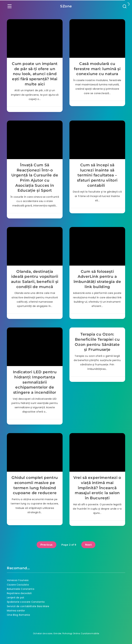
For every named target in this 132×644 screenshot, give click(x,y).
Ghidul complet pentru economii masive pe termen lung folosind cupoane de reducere (35, 485)
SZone (66, 6)
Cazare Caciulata (18, 585)
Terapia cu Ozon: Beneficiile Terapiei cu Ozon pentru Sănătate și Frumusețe (97, 342)
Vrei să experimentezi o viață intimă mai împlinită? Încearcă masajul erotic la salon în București (97, 488)
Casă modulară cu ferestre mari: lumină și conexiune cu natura (97, 69)
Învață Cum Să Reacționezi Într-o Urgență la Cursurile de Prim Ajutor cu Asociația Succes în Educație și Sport (35, 178)
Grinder (57, 633)
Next (88, 545)
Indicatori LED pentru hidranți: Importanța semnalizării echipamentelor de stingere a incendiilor (35, 382)
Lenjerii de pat (16, 598)
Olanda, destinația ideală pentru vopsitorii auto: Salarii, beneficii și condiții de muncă (35, 279)
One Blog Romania (18, 615)
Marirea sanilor (16, 611)
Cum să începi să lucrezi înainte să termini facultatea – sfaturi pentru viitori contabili (97, 175)
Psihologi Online (71, 633)
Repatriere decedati (19, 593)
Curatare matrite (90, 633)
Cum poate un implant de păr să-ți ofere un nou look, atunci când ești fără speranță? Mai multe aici (35, 74)
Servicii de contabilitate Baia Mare (28, 606)
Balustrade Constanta (21, 589)
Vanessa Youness (18, 580)
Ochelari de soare (43, 633)
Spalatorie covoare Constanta (26, 602)
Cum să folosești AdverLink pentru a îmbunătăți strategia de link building (97, 279)
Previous (46, 545)
